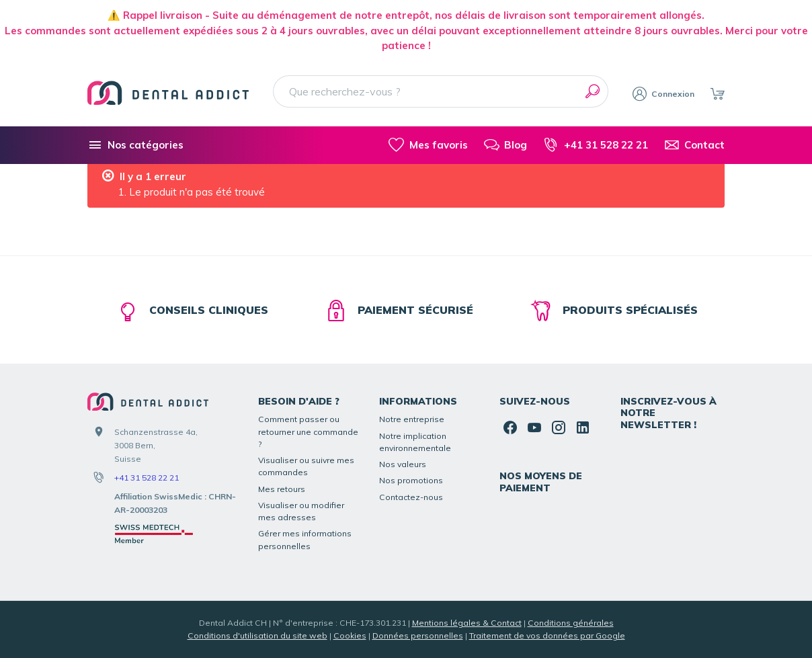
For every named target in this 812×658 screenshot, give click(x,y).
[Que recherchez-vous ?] (441, 91)
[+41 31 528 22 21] (595, 145)
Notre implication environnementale (415, 442)
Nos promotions (411, 480)
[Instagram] (559, 427)
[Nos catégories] (135, 145)
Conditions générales (571, 623)
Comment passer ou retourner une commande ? (308, 431)
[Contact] (694, 145)
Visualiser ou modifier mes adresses (301, 511)
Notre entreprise (412, 419)
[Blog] (505, 145)
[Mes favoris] (428, 145)
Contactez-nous (411, 497)
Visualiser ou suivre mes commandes (306, 466)
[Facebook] (510, 427)
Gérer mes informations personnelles (305, 539)
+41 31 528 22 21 (147, 478)
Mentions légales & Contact (467, 623)
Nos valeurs (403, 464)
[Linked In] (583, 427)
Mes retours (282, 489)
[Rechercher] (592, 91)
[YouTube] (534, 427)
